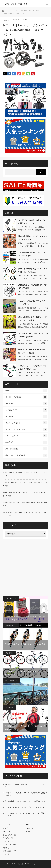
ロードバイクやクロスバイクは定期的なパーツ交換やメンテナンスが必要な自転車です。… (33, 230)
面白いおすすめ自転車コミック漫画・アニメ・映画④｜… (32, 351)
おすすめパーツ (26, 410)
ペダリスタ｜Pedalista (23, 864)
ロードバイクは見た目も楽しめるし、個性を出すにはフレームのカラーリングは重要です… (33, 343)
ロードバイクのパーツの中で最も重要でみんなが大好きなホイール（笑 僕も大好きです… (33, 262)
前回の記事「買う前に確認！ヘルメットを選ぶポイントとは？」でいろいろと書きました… (33, 311)
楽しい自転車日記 (26, 449)
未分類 (26, 391)
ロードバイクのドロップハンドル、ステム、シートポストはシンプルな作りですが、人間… (33, 375)
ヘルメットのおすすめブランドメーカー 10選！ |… (33, 303)
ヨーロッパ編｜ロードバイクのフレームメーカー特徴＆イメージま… (26, 815)
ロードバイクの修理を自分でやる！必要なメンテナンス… (33, 222)
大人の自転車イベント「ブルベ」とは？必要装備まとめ (25, 801)
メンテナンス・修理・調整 (26, 429)
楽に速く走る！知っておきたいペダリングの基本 (33, 286)
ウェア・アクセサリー (26, 423)
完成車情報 (26, 416)
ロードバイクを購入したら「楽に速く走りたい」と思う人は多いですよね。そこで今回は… (33, 295)
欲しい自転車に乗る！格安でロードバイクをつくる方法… (33, 319)
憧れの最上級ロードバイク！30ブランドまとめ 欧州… (33, 238)
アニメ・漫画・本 (26, 436)
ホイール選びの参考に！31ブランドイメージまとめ (33, 254)
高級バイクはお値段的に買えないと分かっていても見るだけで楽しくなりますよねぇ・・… (33, 246)
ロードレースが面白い (26, 397)
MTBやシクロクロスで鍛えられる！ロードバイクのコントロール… (26, 786)
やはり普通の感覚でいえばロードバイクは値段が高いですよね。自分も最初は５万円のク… (33, 327)
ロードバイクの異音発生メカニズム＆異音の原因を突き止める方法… (26, 794)
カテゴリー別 (8, 838)
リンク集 (6, 854)
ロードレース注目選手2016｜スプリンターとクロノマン (25, 807)
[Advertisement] (26, 567)
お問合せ (6, 848)
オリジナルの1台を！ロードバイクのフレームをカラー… (33, 335)
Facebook (29, 828)
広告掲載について (9, 851)
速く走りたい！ (26, 403)
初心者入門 (26, 442)
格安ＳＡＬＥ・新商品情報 (26, 455)
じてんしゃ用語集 (9, 845)
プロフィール (8, 841)
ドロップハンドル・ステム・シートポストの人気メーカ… (33, 367)
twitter (28, 832)
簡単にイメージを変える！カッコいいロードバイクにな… (33, 270)
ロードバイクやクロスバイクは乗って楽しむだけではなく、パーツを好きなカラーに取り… (33, 278)
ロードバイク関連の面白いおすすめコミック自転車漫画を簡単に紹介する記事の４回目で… (33, 359)
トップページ (8, 828)
